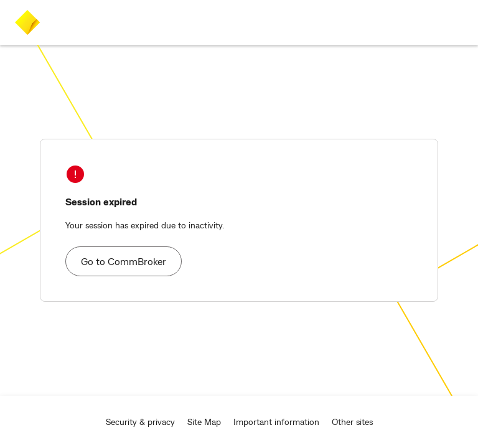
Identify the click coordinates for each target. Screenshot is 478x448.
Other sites (352, 422)
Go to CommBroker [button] (124, 261)
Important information (276, 422)
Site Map (204, 422)
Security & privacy (140, 422)
